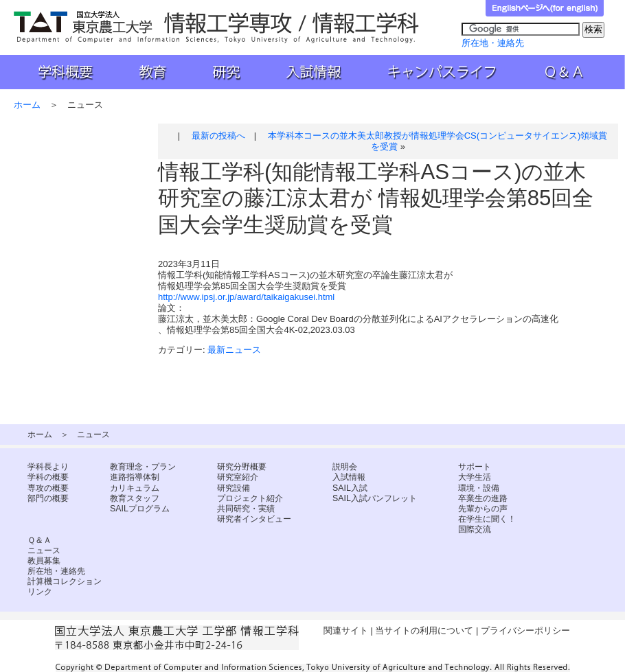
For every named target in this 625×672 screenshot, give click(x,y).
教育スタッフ (135, 498)
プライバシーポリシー (525, 630)
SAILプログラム (140, 509)
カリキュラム (135, 488)
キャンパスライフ (444, 72)
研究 (225, 72)
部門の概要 (48, 498)
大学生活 (475, 477)
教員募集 (44, 561)
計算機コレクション (65, 581)
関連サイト (346, 630)
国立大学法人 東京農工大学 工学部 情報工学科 (218, 27)
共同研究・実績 (246, 509)
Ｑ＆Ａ (573, 72)
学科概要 (59, 72)
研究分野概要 (242, 467)
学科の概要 (48, 477)
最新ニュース (234, 350)
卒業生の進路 (483, 498)
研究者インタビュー (254, 519)
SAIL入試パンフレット (375, 498)
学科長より (48, 467)
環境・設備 (479, 488)
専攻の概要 (48, 488)
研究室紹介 (238, 477)
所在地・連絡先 (493, 43)
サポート (475, 467)
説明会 (345, 467)
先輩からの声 (483, 509)
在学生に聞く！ (487, 519)
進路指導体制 (135, 477)
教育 (152, 72)
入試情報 (315, 72)
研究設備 (234, 488)
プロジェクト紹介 (250, 498)
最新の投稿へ (218, 136)
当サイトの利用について (424, 630)
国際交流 (475, 529)
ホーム (27, 105)
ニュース (44, 551)
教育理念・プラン (143, 467)
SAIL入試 (350, 488)
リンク (40, 592)
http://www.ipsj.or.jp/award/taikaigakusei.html (246, 297)
